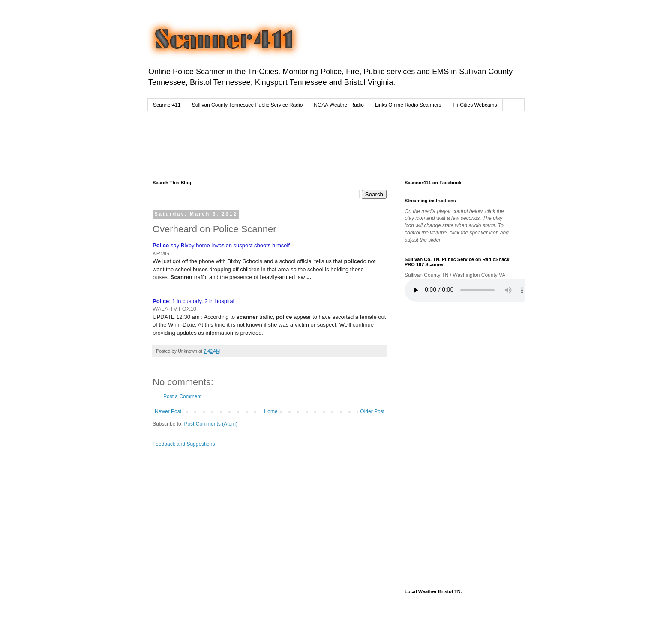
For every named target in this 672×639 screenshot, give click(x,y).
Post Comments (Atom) (211, 424)
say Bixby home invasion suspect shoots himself (221, 245)
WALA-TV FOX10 (174, 309)
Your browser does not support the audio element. (469, 290)
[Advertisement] (316, 144)
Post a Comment (182, 396)
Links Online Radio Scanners (408, 105)
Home (271, 411)
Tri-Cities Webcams (475, 105)
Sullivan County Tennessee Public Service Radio (247, 105)
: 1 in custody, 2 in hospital (193, 301)
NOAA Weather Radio (339, 105)
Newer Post (168, 411)
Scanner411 (167, 105)
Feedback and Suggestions (184, 444)
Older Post (372, 411)
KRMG (161, 253)
